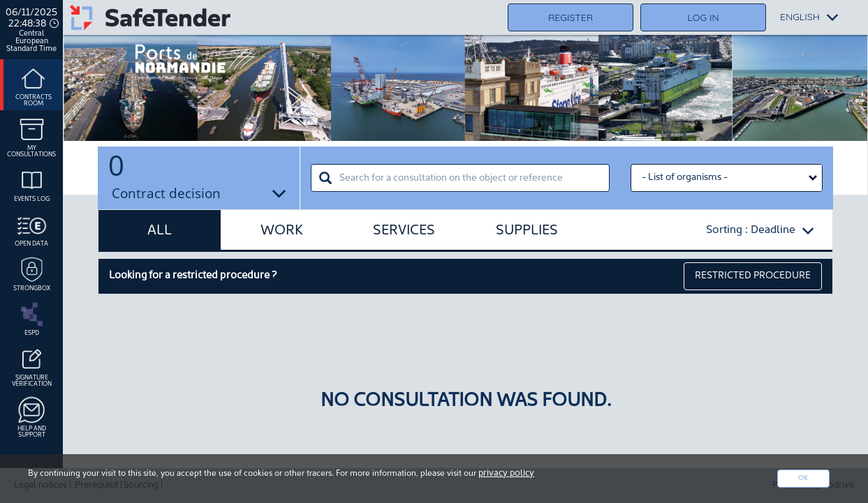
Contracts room (34, 85)
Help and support (32, 416)
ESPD (32, 317)
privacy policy (506, 473)
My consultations (31, 136)
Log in (703, 17)
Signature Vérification (32, 365)
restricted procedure (753, 276)
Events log (32, 183)
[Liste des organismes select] (727, 178)
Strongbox (32, 273)
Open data (31, 228)
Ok (803, 478)
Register (571, 17)
